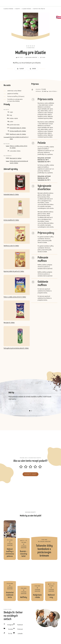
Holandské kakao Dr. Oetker (18, 128)
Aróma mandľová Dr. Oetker (18, 131)
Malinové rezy (51, 581)
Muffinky (24, 581)
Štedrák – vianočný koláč (24, 540)
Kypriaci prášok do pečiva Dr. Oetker (19, 138)
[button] (30, 43)
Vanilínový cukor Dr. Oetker (18, 134)
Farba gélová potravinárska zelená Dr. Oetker (19, 162)
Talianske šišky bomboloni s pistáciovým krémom (44, 540)
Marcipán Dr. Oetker (16, 158)
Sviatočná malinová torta (10, 581)
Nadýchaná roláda (37, 581)
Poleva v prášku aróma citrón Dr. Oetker (19, 147)
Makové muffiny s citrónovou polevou (10, 540)
